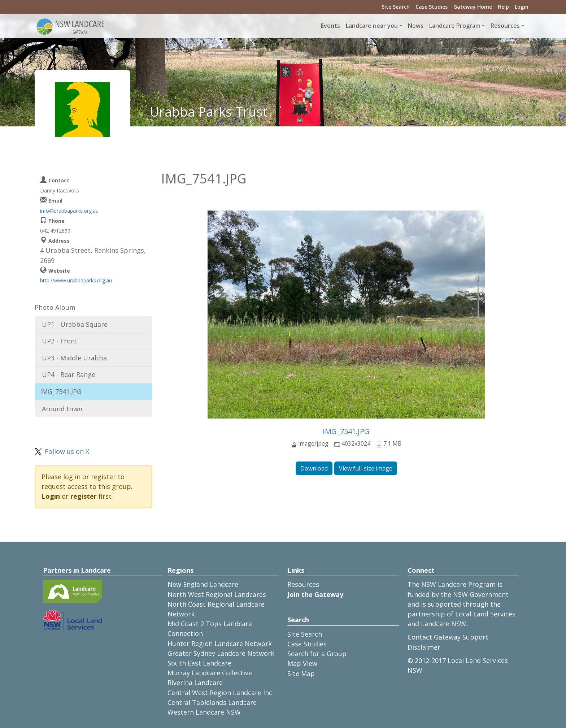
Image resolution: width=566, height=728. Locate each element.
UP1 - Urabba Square (75, 324)
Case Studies (432, 7)
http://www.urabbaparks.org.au (76, 280)
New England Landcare (203, 584)
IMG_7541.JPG (346, 431)
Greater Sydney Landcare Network (221, 653)
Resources (303, 584)
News (416, 26)
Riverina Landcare (195, 682)
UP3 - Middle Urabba (74, 358)
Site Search (396, 7)
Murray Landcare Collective (210, 673)
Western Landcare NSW (204, 712)
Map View (302, 663)
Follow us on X (67, 451)
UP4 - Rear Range (69, 374)
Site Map (301, 673)
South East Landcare (199, 663)
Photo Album (55, 307)
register (84, 496)
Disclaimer (424, 647)
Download (314, 468)
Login (522, 7)
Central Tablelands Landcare (212, 702)
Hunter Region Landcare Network (220, 643)
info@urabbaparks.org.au (69, 211)
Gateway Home (473, 7)
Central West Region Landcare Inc (220, 693)
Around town (62, 409)
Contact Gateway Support (448, 637)
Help (503, 7)
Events (330, 26)
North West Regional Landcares (217, 594)
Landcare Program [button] (455, 26)
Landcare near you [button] (372, 26)
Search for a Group (317, 654)
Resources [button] (505, 26)
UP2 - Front (60, 341)
